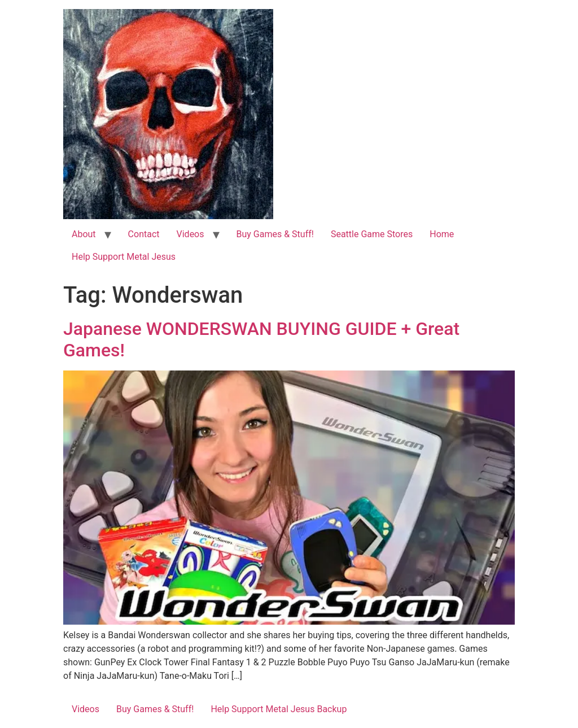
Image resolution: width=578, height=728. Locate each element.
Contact (144, 234)
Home (442, 234)
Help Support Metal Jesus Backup (279, 709)
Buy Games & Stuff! (275, 234)
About (84, 234)
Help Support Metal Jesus (124, 257)
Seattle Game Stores (372, 234)
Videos (191, 234)
